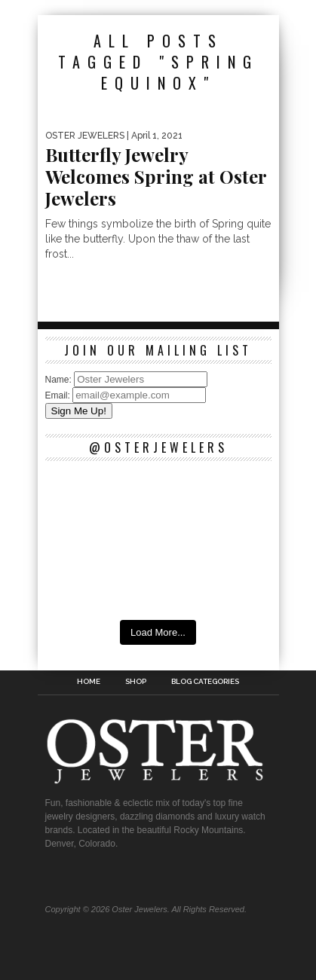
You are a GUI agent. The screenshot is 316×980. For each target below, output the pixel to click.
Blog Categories (205, 682)
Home (89, 682)
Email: (59, 395)
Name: (60, 380)
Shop (136, 682)
